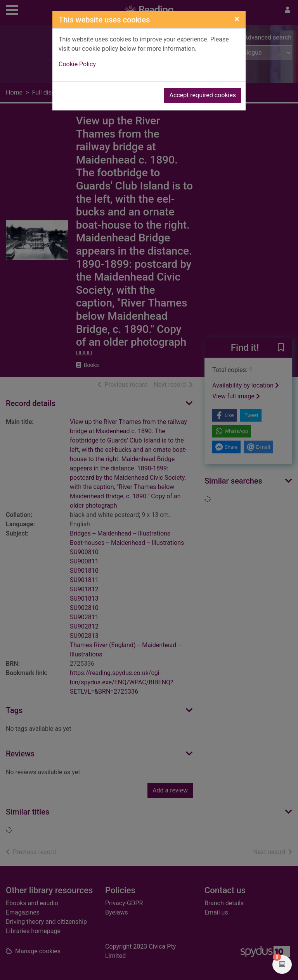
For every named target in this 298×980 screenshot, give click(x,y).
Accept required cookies (203, 95)
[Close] (237, 19)
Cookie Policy (77, 64)
